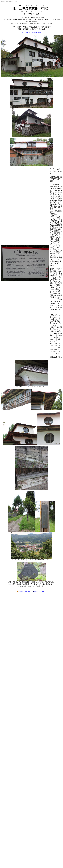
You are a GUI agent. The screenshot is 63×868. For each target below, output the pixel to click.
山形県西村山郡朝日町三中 (32, 32)
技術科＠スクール (40, 592)
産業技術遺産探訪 (24, 592)
